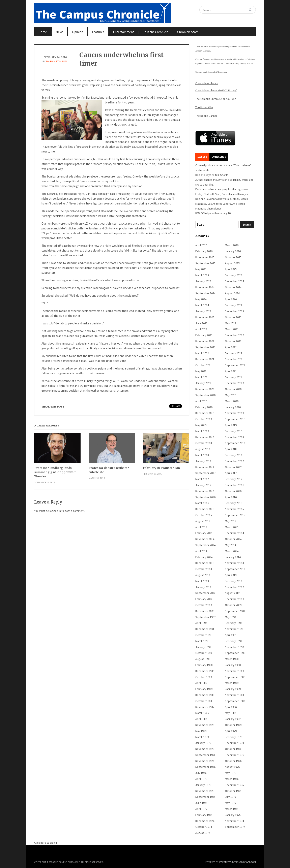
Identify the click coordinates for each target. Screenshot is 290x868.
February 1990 (204, 665)
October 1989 (204, 677)
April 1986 (231, 707)
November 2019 (234, 413)
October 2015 (204, 515)
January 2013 (203, 587)
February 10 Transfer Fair (162, 468)
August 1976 (232, 767)
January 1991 (203, 647)
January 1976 (203, 785)
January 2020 (233, 407)
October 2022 (233, 341)
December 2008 (205, 611)
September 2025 (205, 263)
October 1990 (204, 653)
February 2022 (234, 353)
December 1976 (234, 755)
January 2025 (203, 281)
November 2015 (234, 509)
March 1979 (202, 737)
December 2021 (205, 359)
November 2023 (205, 317)
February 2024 (234, 305)
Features (98, 32)
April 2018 (231, 449)
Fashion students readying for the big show (222, 189)
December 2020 (234, 383)
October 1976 (233, 761)
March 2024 (202, 305)
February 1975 (204, 815)
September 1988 (235, 701)
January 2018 (203, 461)
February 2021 (234, 377)
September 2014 (205, 545)
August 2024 (232, 293)
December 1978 (234, 743)
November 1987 (205, 707)
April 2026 (201, 245)
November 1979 (205, 725)
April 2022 (231, 347)
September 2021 (235, 365)
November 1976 (205, 761)
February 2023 (204, 335)
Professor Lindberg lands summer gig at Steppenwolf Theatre (55, 472)
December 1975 (234, 785)
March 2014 (232, 551)
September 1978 (205, 755)
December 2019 (205, 413)
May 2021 (201, 371)
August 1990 (203, 659)
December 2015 (205, 509)
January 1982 (233, 719)
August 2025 (232, 263)
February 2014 (204, 557)
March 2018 (202, 455)
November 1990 (234, 647)
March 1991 (202, 641)
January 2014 (233, 557)
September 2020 (205, 395)
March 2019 (202, 431)
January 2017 (203, 485)
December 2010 (234, 599)
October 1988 (204, 701)
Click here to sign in (46, 843)
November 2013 (234, 563)
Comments (219, 157)
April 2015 (201, 527)
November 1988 (234, 695)
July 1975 (230, 797)
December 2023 (234, 311)
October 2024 (233, 287)
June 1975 (201, 803)
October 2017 (233, 467)
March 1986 (202, 713)
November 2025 (205, 257)
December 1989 (205, 671)
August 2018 (203, 449)
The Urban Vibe (204, 107)
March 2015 (232, 527)
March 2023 (232, 329)
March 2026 (232, 245)
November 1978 (205, 749)
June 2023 (201, 323)
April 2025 (231, 269)
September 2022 (205, 347)
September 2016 (205, 497)
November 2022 (205, 341)
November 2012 (234, 587)
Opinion (78, 32)
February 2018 (234, 455)
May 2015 (230, 521)
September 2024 (205, 293)
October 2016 (233, 491)
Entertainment (124, 32)
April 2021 (231, 371)
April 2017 (231, 473)
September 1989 (235, 677)
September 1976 (205, 767)
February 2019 (234, 431)
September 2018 (235, 443)
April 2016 (231, 497)
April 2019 (231, 425)
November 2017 (205, 467)
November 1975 (205, 791)
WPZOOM (251, 862)
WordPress (225, 862)
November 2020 (205, 389)
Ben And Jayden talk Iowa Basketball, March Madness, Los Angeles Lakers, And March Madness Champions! (222, 204)
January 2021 (203, 383)
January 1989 (233, 689)
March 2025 (202, 275)
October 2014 (233, 539)
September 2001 (235, 611)
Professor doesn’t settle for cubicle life (109, 470)
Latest (202, 157)
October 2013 (204, 569)
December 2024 (234, 281)
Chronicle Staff (187, 32)
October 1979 (233, 725)
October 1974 (204, 827)
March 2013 (202, 581)
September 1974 (235, 827)
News (60, 32)
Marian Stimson (56, 61)
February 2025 (234, 275)
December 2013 (205, 563)
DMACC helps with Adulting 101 (214, 213)
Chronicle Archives (207, 83)
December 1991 (205, 629)
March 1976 (232, 779)
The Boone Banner (206, 116)
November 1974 (234, 821)
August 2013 (203, 575)
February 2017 (234, 479)
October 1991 (204, 635)
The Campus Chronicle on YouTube (216, 99)
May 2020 (230, 395)
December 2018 (205, 437)
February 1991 (234, 641)
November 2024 (205, 287)
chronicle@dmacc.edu (217, 72)
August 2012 (232, 593)
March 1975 (232, 809)
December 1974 (205, 821)
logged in (55, 511)
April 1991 (231, 635)
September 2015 (235, 515)
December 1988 (205, 695)
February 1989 (204, 689)
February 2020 (204, 407)
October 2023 (233, 317)
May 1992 (230, 617)
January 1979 (203, 743)
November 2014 (205, 539)
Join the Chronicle (156, 32)
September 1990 (235, 653)
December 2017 (234, 461)
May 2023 (230, 323)
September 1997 (205, 617)
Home (43, 32)
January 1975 (233, 815)
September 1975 (205, 797)
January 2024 (203, 311)
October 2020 (233, 389)
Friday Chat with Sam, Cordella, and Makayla (222, 194)
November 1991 (234, 629)
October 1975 (233, 791)
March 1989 (232, 683)
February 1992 (234, 623)
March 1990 (232, 659)
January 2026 (233, 251)
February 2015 (204, 533)
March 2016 (202, 503)
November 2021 (234, 359)
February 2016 (234, 503)
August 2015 (203, 521)
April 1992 (201, 623)
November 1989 (234, 671)
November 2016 (205, 491)
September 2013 (235, 569)
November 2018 (234, 437)
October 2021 (204, 365)
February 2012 (204, 599)
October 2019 (204, 419)
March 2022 (202, 353)
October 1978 (233, 749)
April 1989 (201, 683)
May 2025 (201, 269)
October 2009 (233, 605)
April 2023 (201, 329)
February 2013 (234, 581)
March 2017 (202, 479)
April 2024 (231, 299)
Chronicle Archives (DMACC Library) (216, 90)
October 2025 (233, 257)
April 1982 (201, 719)
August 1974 (203, 833)
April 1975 (201, 809)
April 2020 (201, 401)
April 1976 (201, 779)
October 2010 (204, 605)
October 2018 (204, 443)
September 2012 (205, 593)
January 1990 (233, 665)
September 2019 (235, 419)
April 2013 (231, 575)
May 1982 (230, 713)
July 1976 (201, 773)
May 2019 (201, 425)
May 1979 (201, 731)
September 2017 (205, 473)
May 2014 (230, 545)
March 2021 (202, 377)
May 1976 (230, 773)
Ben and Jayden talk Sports (212, 175)
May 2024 (201, 299)
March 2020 (232, 401)
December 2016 (234, 485)
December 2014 (234, 533)
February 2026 (204, 251)
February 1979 (234, 737)
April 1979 (231, 731)
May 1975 (230, 803)
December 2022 (234, 335)
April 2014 (201, 551)
